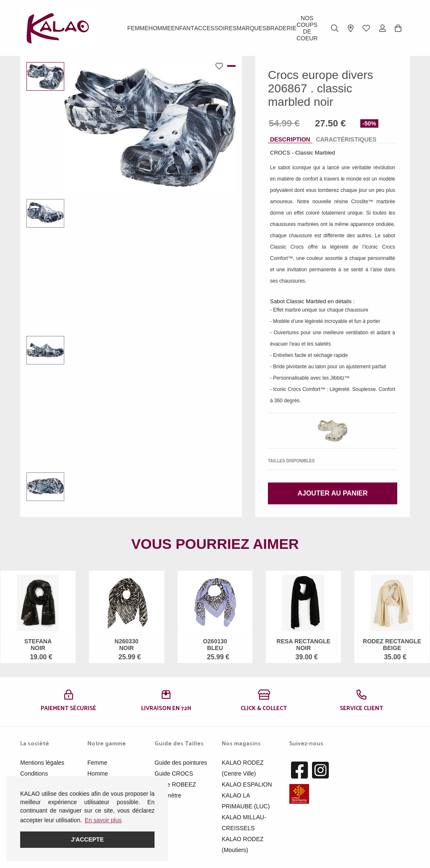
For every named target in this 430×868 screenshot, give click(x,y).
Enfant (182, 28)
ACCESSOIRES (215, 28)
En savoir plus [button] (103, 820)
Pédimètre (168, 795)
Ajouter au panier (332, 493)
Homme (160, 28)
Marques (252, 28)
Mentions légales (42, 763)
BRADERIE (281, 28)
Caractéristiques (346, 139)
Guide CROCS (174, 774)
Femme (138, 28)
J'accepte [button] (87, 839)
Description (290, 139)
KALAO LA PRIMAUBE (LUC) (246, 801)
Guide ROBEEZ (175, 784)
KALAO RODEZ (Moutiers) (243, 844)
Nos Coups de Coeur (307, 28)
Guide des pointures (181, 763)
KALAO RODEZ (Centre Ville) (243, 768)
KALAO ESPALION (247, 784)
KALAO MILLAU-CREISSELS (244, 823)
